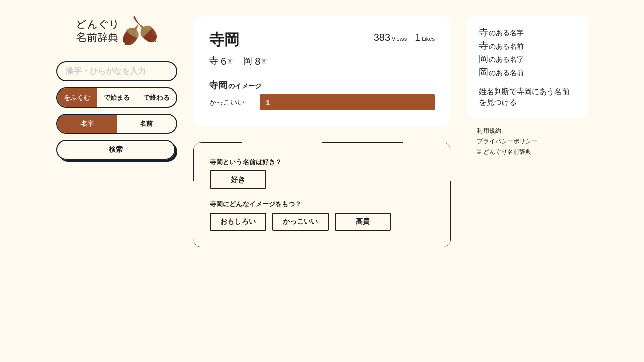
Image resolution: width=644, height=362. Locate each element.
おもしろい (238, 221)
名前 (146, 123)
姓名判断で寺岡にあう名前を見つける (524, 97)
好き (238, 179)
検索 (116, 149)
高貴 (363, 221)
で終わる (156, 97)
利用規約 (489, 131)
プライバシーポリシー (507, 142)
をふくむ (77, 97)
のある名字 (501, 33)
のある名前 (501, 46)
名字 (87, 123)
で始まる (117, 97)
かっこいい (300, 221)
